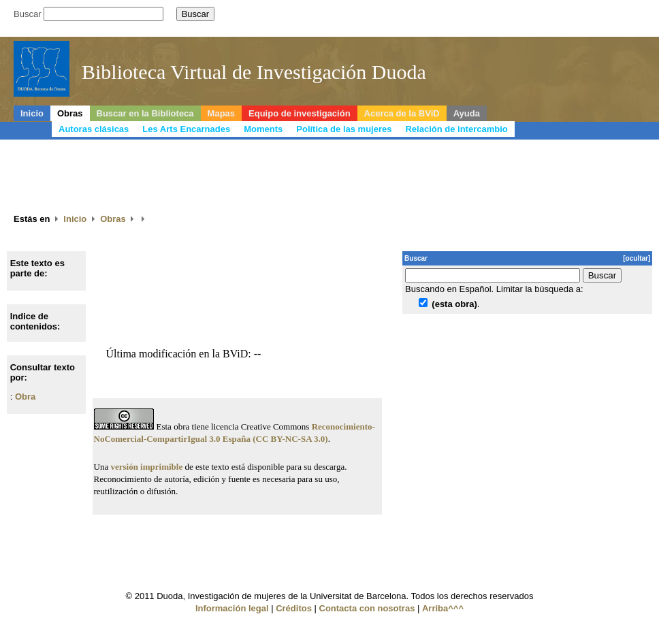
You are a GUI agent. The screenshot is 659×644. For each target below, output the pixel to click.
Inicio (32, 113)
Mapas (221, 113)
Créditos (294, 608)
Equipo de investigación (300, 113)
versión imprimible (146, 467)
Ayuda (467, 113)
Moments (263, 129)
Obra (25, 397)
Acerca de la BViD (402, 113)
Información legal (232, 608)
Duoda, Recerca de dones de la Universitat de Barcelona (549, 77)
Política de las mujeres (344, 129)
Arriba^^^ (443, 608)
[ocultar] (637, 258)
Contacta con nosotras (367, 608)
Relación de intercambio (456, 129)
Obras (70, 113)
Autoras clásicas (94, 129)
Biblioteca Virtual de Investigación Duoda (254, 72)
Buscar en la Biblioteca (145, 113)
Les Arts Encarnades (186, 129)
